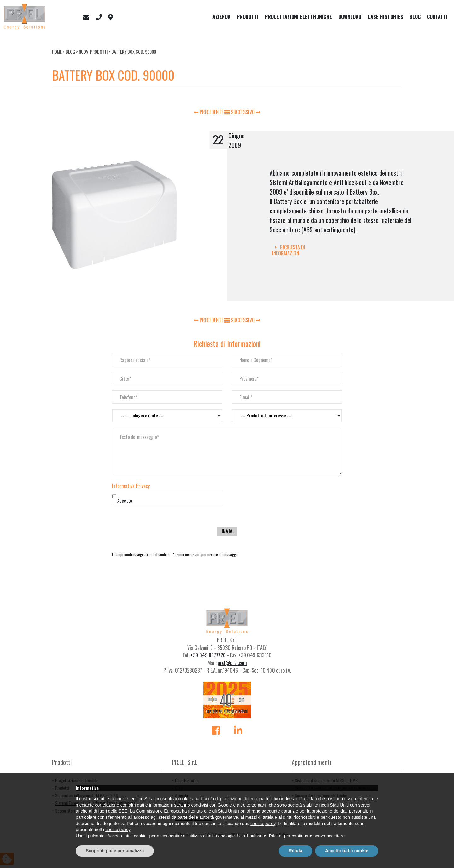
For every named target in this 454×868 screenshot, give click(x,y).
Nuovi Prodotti (93, 52)
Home (57, 52)
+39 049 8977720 (208, 655)
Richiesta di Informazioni (289, 250)
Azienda (221, 17)
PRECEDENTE (209, 112)
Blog (415, 17)
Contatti (437, 17)
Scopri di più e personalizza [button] (115, 851)
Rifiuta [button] (296, 851)
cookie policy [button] (263, 824)
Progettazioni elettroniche (298, 17)
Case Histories (385, 17)
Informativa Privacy (131, 486)
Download (350, 17)
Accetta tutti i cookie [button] (347, 851)
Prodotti (248, 17)
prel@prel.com (232, 663)
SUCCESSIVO (246, 112)
